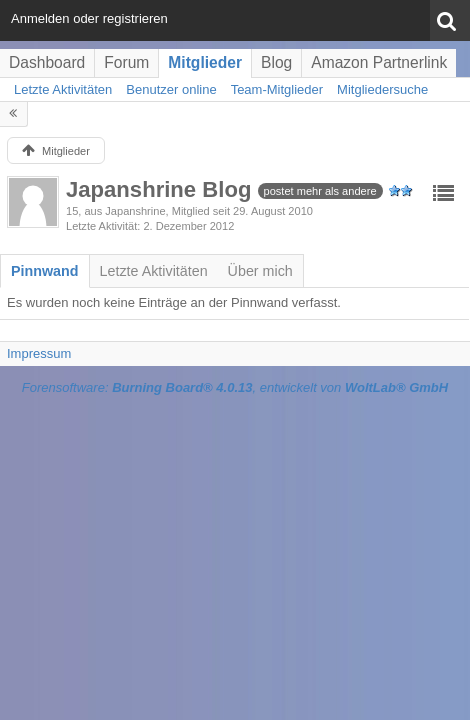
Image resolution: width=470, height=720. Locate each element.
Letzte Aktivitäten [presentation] (154, 271)
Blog (276, 62)
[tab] (45, 271)
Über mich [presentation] (260, 271)
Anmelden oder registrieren (89, 18)
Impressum (39, 353)
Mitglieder (205, 62)
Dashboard (47, 62)
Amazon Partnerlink (379, 62)
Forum (126, 62)
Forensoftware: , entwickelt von (235, 387)
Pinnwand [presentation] (45, 271)
